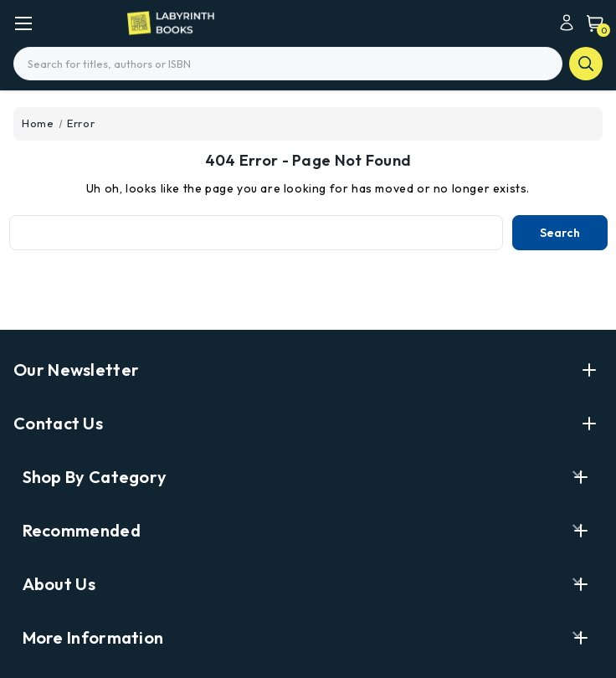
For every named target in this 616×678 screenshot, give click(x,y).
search (586, 64)
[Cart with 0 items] (591, 23)
